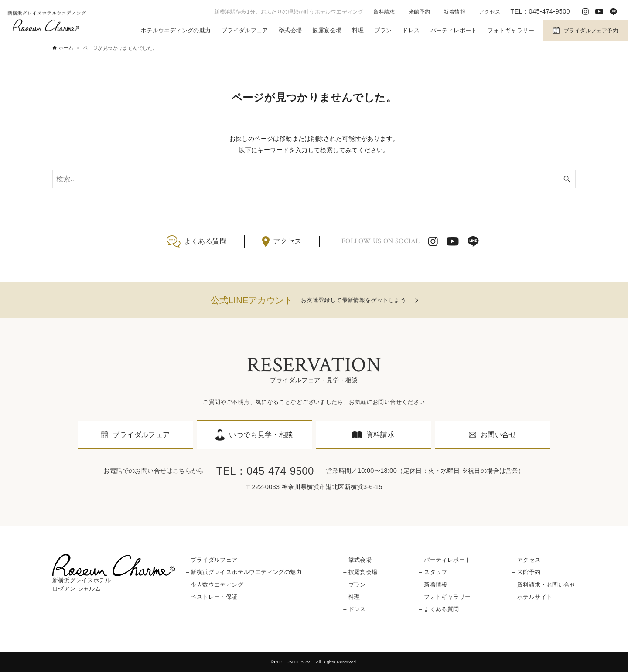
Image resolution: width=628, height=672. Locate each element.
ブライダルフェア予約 (591, 31)
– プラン (355, 585)
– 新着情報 (433, 585)
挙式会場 (290, 30)
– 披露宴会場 (360, 572)
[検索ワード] (314, 179)
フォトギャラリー (511, 30)
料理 (358, 30)
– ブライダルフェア (212, 560)
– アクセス (526, 560)
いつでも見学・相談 (261, 435)
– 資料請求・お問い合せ (544, 585)
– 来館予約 (526, 572)
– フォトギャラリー (445, 597)
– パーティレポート (445, 560)
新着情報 (454, 12)
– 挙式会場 (357, 560)
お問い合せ (498, 435)
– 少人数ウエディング (215, 585)
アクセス (490, 12)
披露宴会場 (327, 30)
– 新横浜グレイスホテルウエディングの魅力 (244, 572)
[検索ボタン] (567, 179)
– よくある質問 (439, 609)
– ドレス (355, 609)
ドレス (411, 30)
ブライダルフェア (245, 30)
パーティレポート (454, 30)
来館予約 (420, 12)
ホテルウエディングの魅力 (176, 30)
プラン (383, 30)
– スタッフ (433, 572)
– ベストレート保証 (212, 597)
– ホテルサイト (532, 597)
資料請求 (384, 12)
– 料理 (352, 597)
